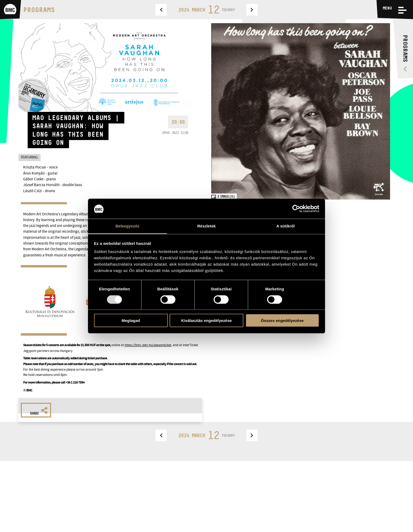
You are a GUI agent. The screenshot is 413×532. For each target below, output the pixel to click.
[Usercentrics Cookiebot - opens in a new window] (296, 209)
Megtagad (131, 320)
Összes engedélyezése (282, 320)
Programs (39, 10)
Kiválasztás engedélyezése (206, 320)
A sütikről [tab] (286, 226)
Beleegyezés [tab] (127, 226)
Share (39, 411)
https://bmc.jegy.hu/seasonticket (148, 345)
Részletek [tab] (206, 226)
